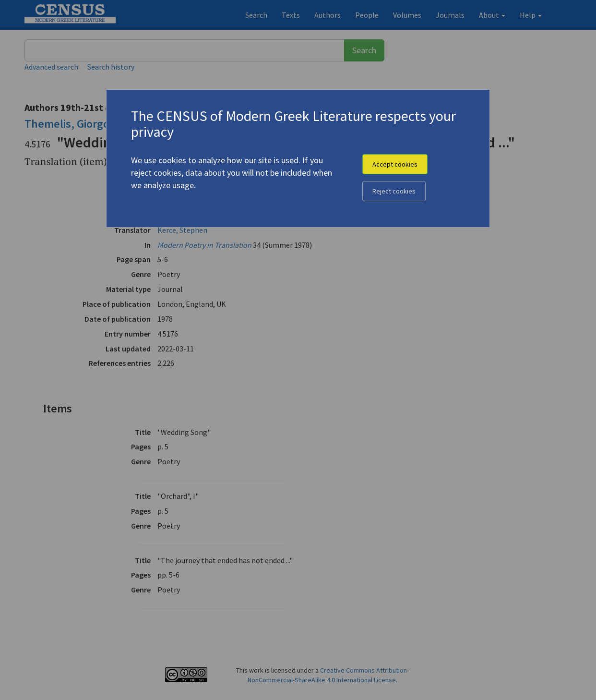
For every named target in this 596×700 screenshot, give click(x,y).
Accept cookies (395, 164)
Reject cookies (394, 191)
